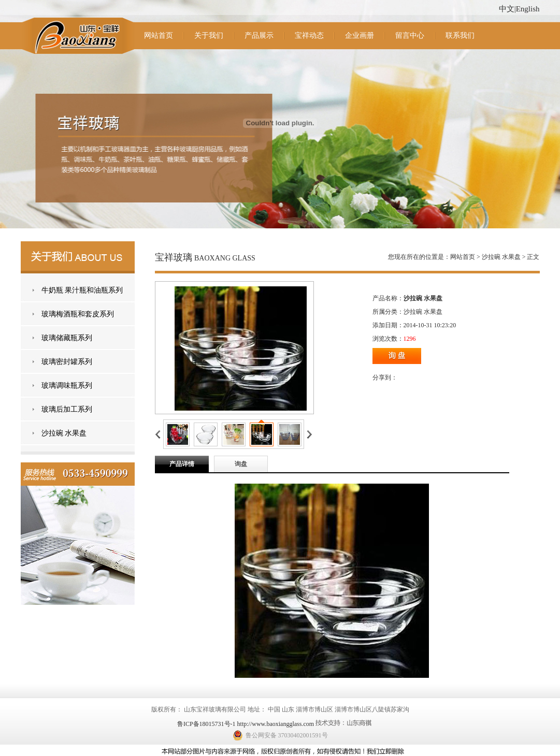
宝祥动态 (309, 35)
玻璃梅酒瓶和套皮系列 (78, 314)
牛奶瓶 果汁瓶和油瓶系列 (82, 290)
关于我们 (209, 35)
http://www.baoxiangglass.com (276, 724)
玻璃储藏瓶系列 (67, 338)
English (528, 9)
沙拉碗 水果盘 (64, 433)
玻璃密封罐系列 (67, 362)
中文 (507, 9)
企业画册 (360, 35)
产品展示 (259, 35)
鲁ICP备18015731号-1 (206, 724)
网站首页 (159, 35)
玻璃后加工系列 (67, 409)
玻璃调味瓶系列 (67, 386)
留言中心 (410, 35)
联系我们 (460, 35)
